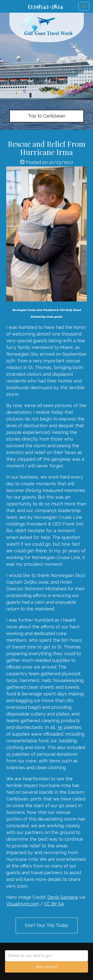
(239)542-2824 (46, 6)
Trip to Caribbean (47, 116)
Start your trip (46, 967)
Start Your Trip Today (47, 925)
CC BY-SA (54, 904)
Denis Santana (63, 897)
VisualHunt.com (23, 904)
